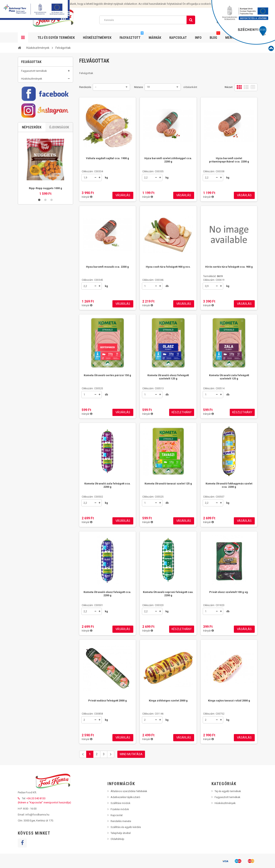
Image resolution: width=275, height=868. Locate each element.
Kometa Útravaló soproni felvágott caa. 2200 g (168, 594)
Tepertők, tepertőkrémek (42, 141)
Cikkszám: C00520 (92, 388)
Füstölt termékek (37, 146)
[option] (45, 270)
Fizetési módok (120, 809)
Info (198, 38)
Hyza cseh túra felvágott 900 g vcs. (168, 267)
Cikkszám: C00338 (214, 171)
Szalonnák (34, 119)
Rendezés (85, 87)
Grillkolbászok (36, 157)
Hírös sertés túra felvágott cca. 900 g (229, 267)
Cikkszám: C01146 (153, 714)
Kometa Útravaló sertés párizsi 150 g (107, 375)
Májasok (33, 125)
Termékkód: (213, 276)
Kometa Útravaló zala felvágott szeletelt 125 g (229, 377)
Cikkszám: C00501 (92, 605)
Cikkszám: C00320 (153, 605)
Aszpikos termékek (39, 98)
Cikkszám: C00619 (214, 280)
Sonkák (32, 109)
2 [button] (45, 306)
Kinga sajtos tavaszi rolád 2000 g (229, 701)
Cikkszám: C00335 (153, 171)
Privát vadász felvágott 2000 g (108, 701)
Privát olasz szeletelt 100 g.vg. (229, 592)
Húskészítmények (97, 38)
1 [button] (39, 306)
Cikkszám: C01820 (214, 605)
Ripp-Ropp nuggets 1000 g (45, 294)
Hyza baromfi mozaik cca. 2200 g (107, 267)
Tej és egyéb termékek (34, 181)
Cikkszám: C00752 (214, 714)
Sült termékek (36, 168)
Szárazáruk (34, 93)
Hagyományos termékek (42, 173)
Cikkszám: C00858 (92, 714)
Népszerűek (32, 233)
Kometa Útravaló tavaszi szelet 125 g (168, 484)
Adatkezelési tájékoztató (125, 797)
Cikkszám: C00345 (92, 280)
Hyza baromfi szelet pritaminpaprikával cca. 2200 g (229, 160)
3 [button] (52, 306)
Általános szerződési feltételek (129, 791)
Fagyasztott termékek (34, 74)
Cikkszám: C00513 (153, 388)
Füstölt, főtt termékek (40, 114)
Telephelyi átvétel (121, 833)
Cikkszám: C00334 (92, 171)
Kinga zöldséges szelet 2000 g (168, 701)
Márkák (155, 38)
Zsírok (31, 135)
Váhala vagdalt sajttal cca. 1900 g (108, 158)
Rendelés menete (121, 821)
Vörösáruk (34, 87)
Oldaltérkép (117, 839)
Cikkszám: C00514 (214, 388)
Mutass (139, 87)
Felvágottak (34, 103)
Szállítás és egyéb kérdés (126, 827)
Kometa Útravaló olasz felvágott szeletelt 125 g (168, 377)
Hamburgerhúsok (38, 162)
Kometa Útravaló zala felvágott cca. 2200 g (108, 485)
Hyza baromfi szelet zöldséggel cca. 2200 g (168, 160)
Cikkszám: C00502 (92, 497)
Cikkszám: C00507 (214, 497)
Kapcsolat (178, 38)
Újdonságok (59, 233)
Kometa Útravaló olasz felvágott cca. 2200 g (107, 594)
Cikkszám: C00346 (153, 280)
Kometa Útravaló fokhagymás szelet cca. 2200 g (229, 485)
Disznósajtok (35, 130)
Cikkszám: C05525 (153, 497)
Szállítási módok (121, 803)
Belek (31, 151)
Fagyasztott (132, 36)
